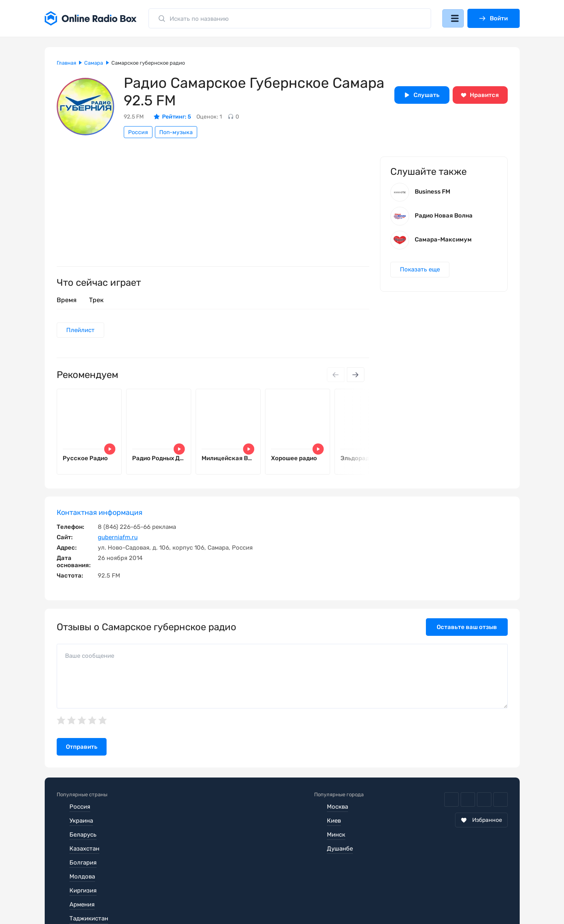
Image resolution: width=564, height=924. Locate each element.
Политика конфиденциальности (211, 894)
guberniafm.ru (118, 539)
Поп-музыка (176, 132)
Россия (138, 132)
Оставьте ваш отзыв (467, 629)
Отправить (82, 749)
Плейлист (81, 330)
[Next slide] (355, 376)
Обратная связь (298, 894)
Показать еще (421, 272)
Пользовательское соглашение (102, 894)
